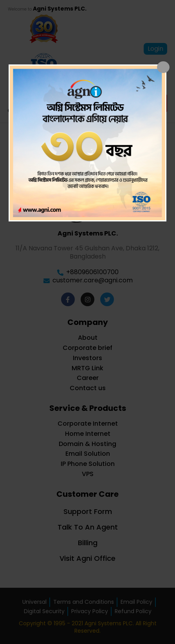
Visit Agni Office (87, 558)
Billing (88, 543)
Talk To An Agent (88, 527)
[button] (158, 103)
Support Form (88, 511)
